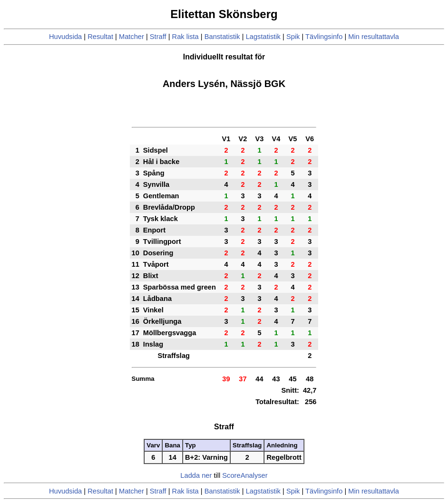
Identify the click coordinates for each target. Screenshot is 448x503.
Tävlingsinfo (324, 37)
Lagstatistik (263, 37)
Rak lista (185, 37)
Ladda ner (196, 475)
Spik (293, 37)
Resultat (100, 37)
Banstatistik (222, 37)
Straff (158, 37)
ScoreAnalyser (245, 475)
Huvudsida (65, 37)
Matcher (131, 37)
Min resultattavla (374, 37)
